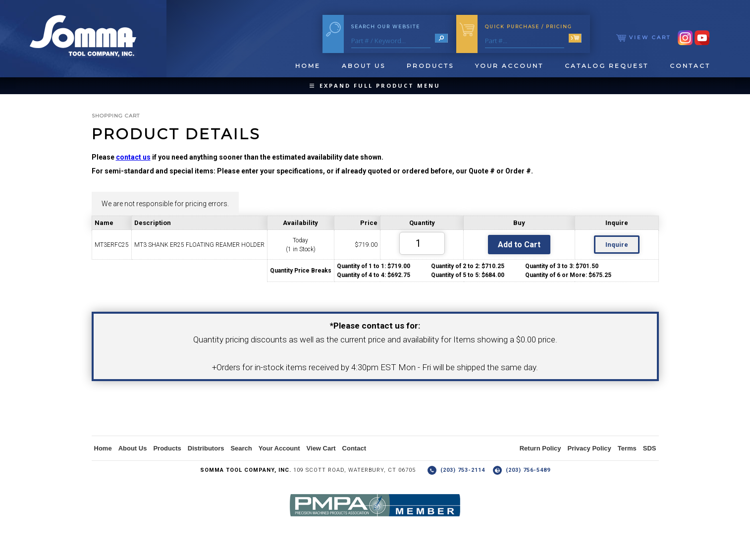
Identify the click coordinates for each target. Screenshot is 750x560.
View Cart (643, 37)
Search (241, 448)
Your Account (509, 66)
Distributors (206, 448)
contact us (133, 157)
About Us (364, 66)
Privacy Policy (589, 448)
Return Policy (540, 448)
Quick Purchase (529, 27)
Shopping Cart (116, 116)
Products (430, 66)
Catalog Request (607, 66)
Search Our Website (386, 27)
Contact (690, 66)
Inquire (617, 245)
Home (308, 66)
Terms (627, 448)
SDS (650, 448)
